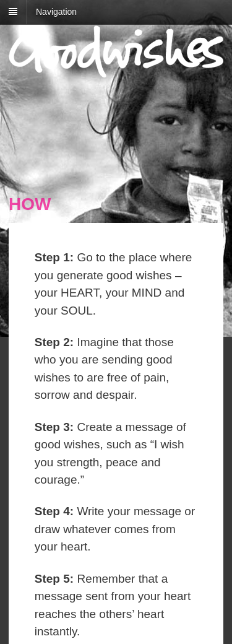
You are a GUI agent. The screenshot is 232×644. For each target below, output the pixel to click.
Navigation (56, 12)
